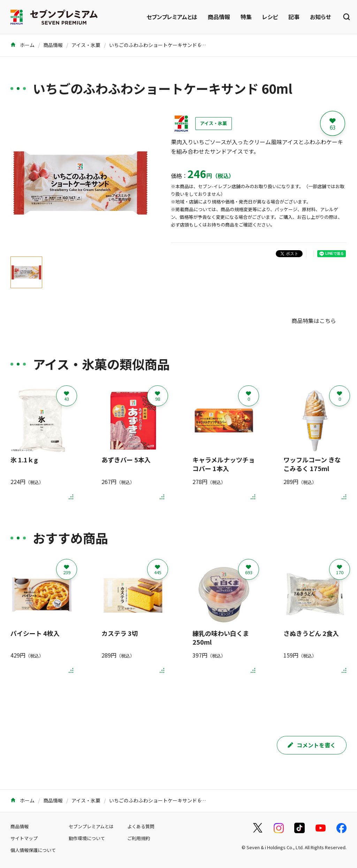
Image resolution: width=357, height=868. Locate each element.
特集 (246, 17)
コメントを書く (312, 745)
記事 (294, 17)
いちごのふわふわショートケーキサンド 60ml (159, 45)
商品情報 (219, 17)
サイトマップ (24, 838)
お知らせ (320, 17)
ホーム (22, 45)
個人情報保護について (33, 850)
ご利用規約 (139, 838)
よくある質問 (141, 826)
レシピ (270, 17)
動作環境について (87, 838)
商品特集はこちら (314, 321)
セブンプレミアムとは (172, 17)
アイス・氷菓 (86, 45)
